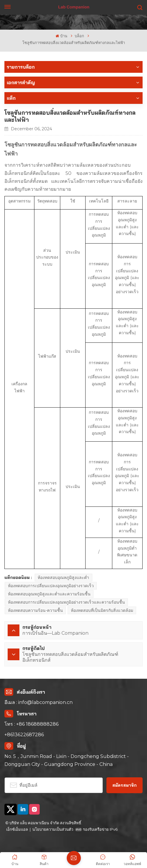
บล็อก (79, 36)
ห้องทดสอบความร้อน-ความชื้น (35, 610)
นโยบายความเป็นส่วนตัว (53, 829)
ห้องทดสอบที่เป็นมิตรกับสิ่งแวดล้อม (102, 610)
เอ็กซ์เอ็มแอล (17, 829)
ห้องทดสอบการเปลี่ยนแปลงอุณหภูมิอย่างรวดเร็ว (51, 586)
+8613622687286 (24, 735)
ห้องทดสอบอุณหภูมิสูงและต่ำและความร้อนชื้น (49, 594)
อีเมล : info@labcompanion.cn (39, 702)
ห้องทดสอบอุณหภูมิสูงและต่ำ (63, 577)
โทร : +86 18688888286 (31, 724)
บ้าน (61, 36)
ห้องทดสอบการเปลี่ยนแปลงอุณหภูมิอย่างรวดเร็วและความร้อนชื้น (66, 602)
